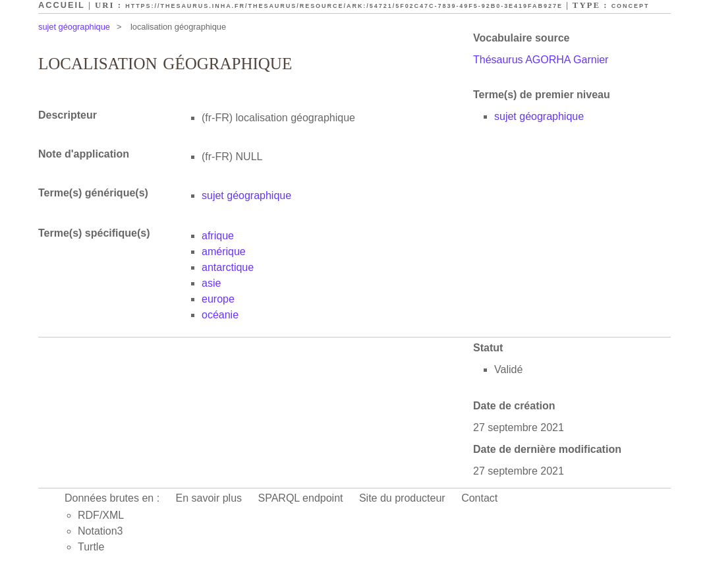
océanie (220, 315)
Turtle (91, 547)
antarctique (228, 267)
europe (218, 299)
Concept (631, 6)
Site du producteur (402, 498)
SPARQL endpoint (301, 498)
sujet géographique (74, 27)
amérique (224, 251)
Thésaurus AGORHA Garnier (541, 60)
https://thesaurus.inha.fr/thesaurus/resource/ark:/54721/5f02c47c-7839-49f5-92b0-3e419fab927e (344, 6)
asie (211, 283)
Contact (479, 498)
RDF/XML (101, 515)
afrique (218, 236)
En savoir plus (209, 498)
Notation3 (100, 531)
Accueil (62, 5)
